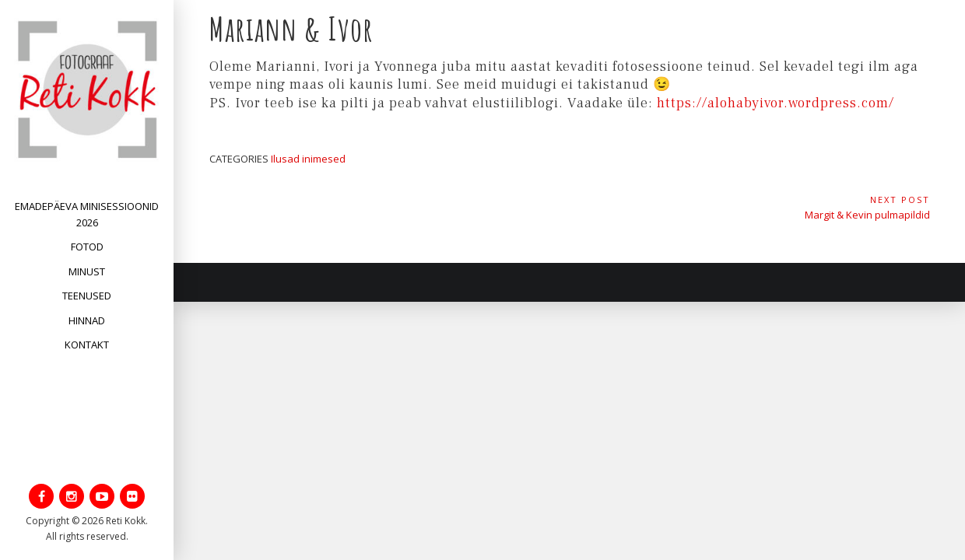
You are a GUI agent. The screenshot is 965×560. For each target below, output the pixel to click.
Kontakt (87, 345)
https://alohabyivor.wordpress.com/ (777, 103)
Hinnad (87, 320)
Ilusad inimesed (308, 159)
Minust (87, 271)
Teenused (87, 296)
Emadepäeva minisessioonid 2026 (87, 214)
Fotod (87, 247)
